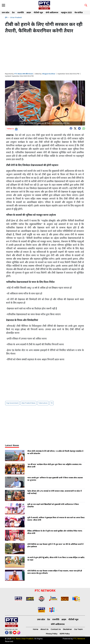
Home (36, 629)
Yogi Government (12, 403)
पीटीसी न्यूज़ (38, 13)
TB (52, 403)
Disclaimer (67, 629)
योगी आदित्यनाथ (52, 13)
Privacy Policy (52, 634)
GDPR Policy (65, 634)
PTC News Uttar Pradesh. (23, 639)
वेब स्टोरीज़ (79, 13)
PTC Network (79, 639)
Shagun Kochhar (49, 74)
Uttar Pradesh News (28, 403)
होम (6, 18)
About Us (44, 629)
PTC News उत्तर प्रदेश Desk (24, 74)
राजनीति (21, 13)
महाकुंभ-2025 (66, 13)
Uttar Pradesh (16, 18)
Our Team (78, 629)
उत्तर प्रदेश (6, 13)
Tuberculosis (43, 403)
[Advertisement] (45, 53)
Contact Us (56, 629)
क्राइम (29, 13)
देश (13, 13)
